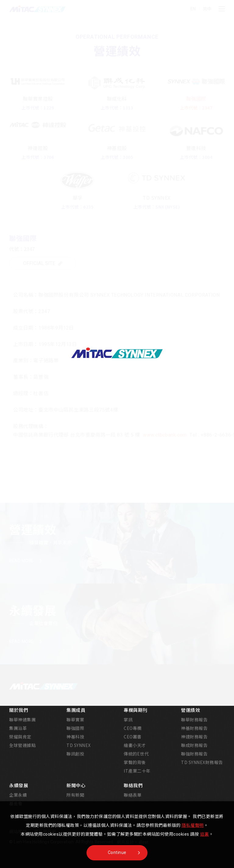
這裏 (205, 834)
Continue (117, 853)
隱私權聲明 (193, 825)
